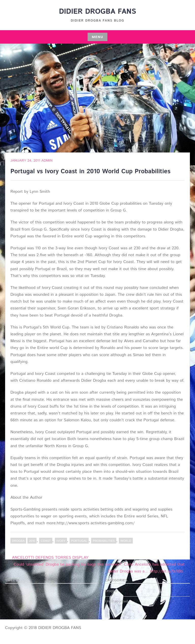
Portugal (79, 541)
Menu (97, 37)
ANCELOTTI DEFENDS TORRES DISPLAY (50, 558)
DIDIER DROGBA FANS (97, 12)
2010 (32, 541)
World (126, 541)
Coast (46, 541)
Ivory (61, 541)
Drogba (18, 541)
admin (47, 161)
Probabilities (104, 541)
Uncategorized (117, 601)
